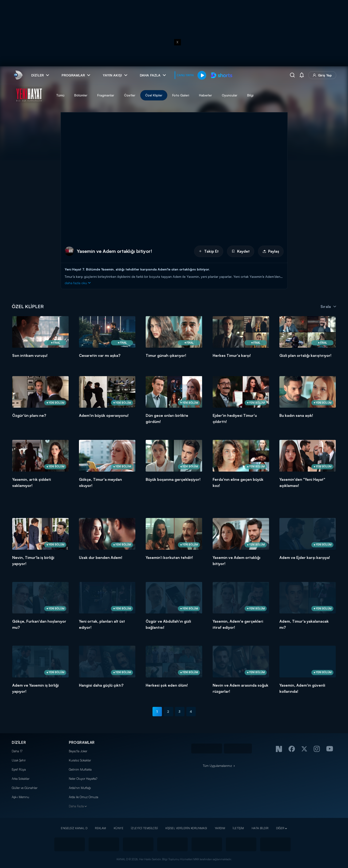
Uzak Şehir (19, 760)
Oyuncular (230, 95)
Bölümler (81, 95)
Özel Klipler (154, 95)
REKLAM (101, 828)
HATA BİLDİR (260, 828)
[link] (18, 75)
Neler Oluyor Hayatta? (83, 779)
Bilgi (250, 95)
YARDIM (220, 828)
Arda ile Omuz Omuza (84, 797)
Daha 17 (17, 751)
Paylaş (271, 251)
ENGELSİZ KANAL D (74, 828)
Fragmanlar (106, 95)
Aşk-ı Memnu (20, 797)
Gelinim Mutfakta (80, 769)
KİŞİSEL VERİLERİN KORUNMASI (186, 828)
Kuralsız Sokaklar (80, 760)
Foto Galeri (181, 95)
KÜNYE (119, 828)
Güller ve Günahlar (25, 788)
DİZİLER (19, 743)
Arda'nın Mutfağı (80, 788)
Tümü (60, 95)
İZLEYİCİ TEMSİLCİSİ (144, 828)
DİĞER (280, 828)
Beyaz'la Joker (78, 751)
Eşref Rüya (19, 769)
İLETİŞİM (238, 828)
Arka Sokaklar (21, 779)
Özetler (130, 95)
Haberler (205, 95)
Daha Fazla (76, 806)
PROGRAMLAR (82, 743)
